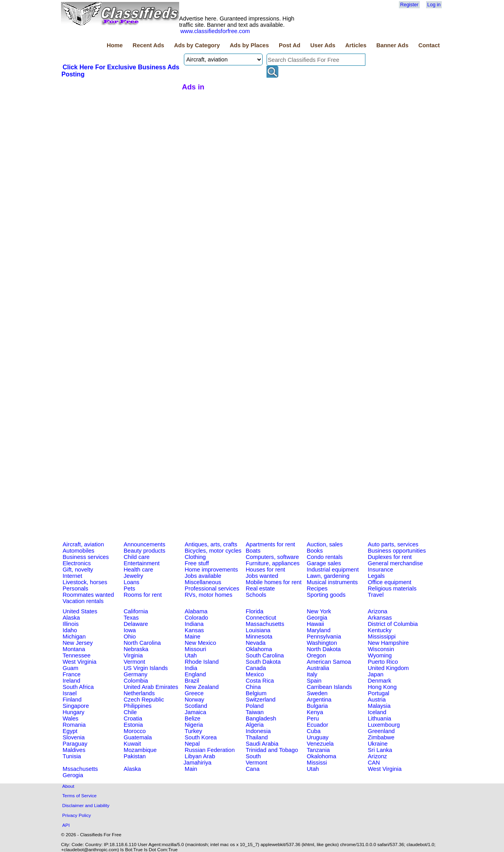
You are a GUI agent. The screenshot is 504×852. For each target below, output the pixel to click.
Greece (194, 693)
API (66, 825)
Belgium (256, 693)
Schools (256, 595)
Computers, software (272, 557)
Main (191, 769)
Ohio (130, 637)
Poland (255, 706)
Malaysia (379, 706)
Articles (356, 45)
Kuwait (132, 744)
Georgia (317, 618)
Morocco (135, 731)
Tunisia (72, 756)
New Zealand (202, 687)
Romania (74, 725)
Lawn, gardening (328, 576)
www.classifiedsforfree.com (215, 31)
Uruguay (318, 737)
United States (80, 611)
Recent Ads (148, 45)
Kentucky (380, 630)
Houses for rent (265, 570)
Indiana (194, 624)
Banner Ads (393, 45)
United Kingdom (388, 668)
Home (115, 45)
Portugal (379, 693)
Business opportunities (397, 551)
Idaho (70, 630)
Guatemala (138, 737)
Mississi (317, 763)
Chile (130, 712)
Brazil (192, 681)
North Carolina (142, 643)
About (68, 786)
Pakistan (135, 756)
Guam (70, 668)
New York (319, 611)
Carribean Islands (329, 687)
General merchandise (395, 563)
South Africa (78, 687)
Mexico (255, 674)
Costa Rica (260, 681)
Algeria (255, 725)
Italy (312, 674)
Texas (131, 618)
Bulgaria (317, 706)
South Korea (201, 737)
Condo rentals (325, 557)
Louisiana (258, 630)
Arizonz (377, 756)
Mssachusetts (80, 769)
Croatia (133, 718)
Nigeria (194, 725)
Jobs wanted (262, 576)
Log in (434, 5)
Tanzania (318, 750)
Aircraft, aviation (83, 544)
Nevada (256, 643)
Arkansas (380, 618)
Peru (313, 718)
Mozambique (140, 750)
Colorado (196, 618)
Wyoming (380, 655)
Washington (322, 643)
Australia (318, 668)
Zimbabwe (381, 737)
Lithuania (380, 718)
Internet (72, 576)
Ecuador (318, 725)
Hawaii (315, 624)
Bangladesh (261, 718)
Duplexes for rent (390, 557)
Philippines (138, 706)
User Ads (323, 45)
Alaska (71, 618)
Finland (72, 700)
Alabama (196, 611)
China (253, 687)
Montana (74, 649)
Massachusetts (265, 624)
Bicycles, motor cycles (213, 551)
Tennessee (77, 655)
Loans (132, 582)
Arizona (378, 611)
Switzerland (261, 700)
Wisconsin (381, 649)
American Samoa (329, 662)
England (195, 674)
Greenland (381, 731)
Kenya (315, 712)
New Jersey (78, 643)
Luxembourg (384, 725)
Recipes (317, 588)
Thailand (257, 737)
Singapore (76, 706)
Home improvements (211, 570)
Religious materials (392, 588)
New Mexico (200, 643)
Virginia (133, 655)
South (253, 756)
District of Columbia (393, 624)
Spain (314, 681)
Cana (253, 769)
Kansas (194, 630)
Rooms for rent (143, 595)
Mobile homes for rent (274, 582)
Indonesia (258, 731)
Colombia (136, 681)
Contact (429, 45)
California (136, 611)
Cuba (314, 731)
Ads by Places (249, 45)
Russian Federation (210, 750)
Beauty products (145, 551)
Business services (86, 557)
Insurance (380, 570)
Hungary (73, 712)
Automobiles (79, 551)
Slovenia (74, 737)
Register (409, 5)
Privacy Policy (77, 815)
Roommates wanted (88, 595)
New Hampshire (388, 643)
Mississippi (382, 637)
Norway (195, 700)
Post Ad (290, 45)
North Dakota (324, 649)
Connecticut (261, 618)
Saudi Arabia (262, 744)
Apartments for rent (270, 544)
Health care (138, 570)
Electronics (77, 563)
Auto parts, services (393, 544)
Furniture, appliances (273, 563)
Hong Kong (382, 687)
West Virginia (80, 662)
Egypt (70, 731)
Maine (193, 637)
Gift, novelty (78, 570)
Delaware (136, 624)
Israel (70, 693)
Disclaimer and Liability (86, 805)
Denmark (379, 681)
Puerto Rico (383, 662)
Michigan (74, 637)
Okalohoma (321, 756)
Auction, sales (325, 544)
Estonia (133, 725)
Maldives (74, 750)
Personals (75, 588)
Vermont (134, 662)
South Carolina (265, 655)
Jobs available (203, 576)
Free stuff (197, 563)
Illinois (71, 624)
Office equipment (390, 582)
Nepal (192, 744)
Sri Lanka (380, 750)
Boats (253, 551)
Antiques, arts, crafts (211, 544)
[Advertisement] (120, 137)
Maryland (319, 630)
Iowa (130, 630)
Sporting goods (326, 595)
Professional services (212, 588)
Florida (255, 611)
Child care (137, 557)
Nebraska (136, 649)
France (72, 674)
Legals (376, 576)
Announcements (145, 544)
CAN (374, 763)
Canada (256, 668)
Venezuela (320, 744)
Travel (376, 595)
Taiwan (255, 712)
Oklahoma (259, 649)
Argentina (319, 700)
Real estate (260, 588)
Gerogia (73, 775)
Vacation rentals (83, 601)
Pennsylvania (324, 637)
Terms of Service (79, 795)
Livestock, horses (85, 582)
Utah (191, 655)
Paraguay (75, 744)
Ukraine (378, 744)
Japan (376, 674)
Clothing (195, 557)
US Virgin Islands (146, 668)
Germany (135, 674)
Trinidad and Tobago (272, 750)
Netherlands (139, 693)
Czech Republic (144, 700)
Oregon (316, 655)
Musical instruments (332, 582)
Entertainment (142, 563)
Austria (377, 700)
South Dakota (263, 662)
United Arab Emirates (151, 687)
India (191, 668)
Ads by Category (197, 45)
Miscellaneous (203, 582)
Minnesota (259, 637)
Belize (193, 718)
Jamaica (195, 712)
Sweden (317, 693)
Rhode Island (202, 662)
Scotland (196, 706)
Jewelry (133, 576)
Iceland (377, 712)
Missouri (195, 649)
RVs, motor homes (208, 595)
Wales (70, 718)
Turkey (193, 731)
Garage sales (324, 563)
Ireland (71, 681)
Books (315, 551)
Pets (129, 588)
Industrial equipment (333, 570)
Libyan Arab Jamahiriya (199, 759)
